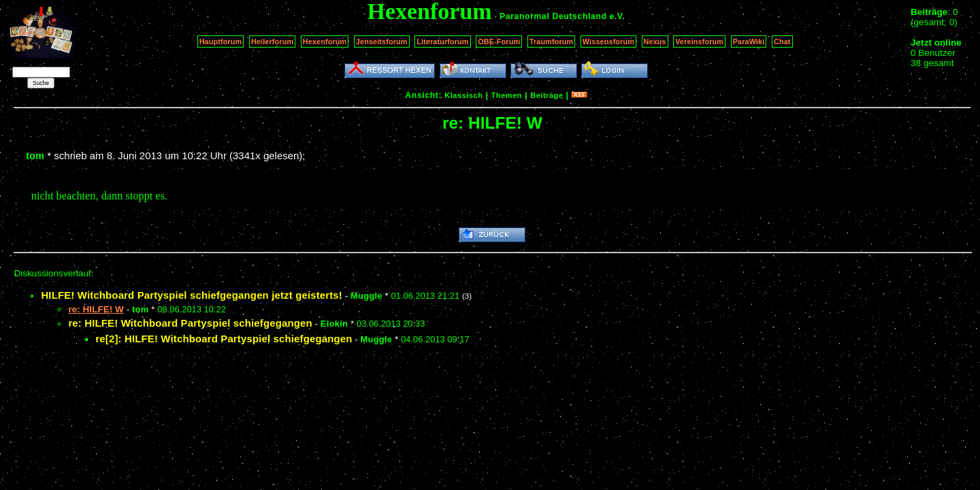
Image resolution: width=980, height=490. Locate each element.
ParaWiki (749, 42)
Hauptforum (221, 42)
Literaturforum (442, 42)
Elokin (334, 324)
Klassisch (463, 95)
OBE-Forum (499, 42)
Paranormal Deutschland (553, 16)
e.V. (617, 16)
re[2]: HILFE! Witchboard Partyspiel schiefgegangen (224, 339)
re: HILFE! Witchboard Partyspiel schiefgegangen (190, 323)
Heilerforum (272, 42)
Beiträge (546, 95)
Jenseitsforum (382, 42)
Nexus (655, 42)
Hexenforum (325, 42)
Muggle (366, 296)
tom (35, 156)
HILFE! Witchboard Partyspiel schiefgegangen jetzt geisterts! (192, 295)
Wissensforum (608, 42)
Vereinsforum (699, 42)
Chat (782, 42)
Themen (507, 95)
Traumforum (552, 42)
